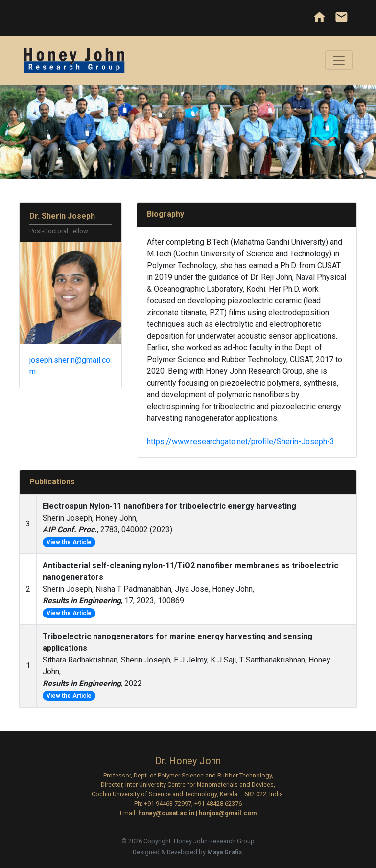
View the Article (69, 542)
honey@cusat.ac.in (166, 813)
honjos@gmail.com (228, 813)
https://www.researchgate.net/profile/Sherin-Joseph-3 (241, 442)
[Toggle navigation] (339, 60)
